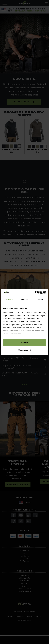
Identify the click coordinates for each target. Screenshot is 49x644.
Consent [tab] (9, 300)
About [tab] (40, 300)
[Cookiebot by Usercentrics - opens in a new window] (35, 293)
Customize (25, 350)
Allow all (24, 342)
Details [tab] (25, 300)
